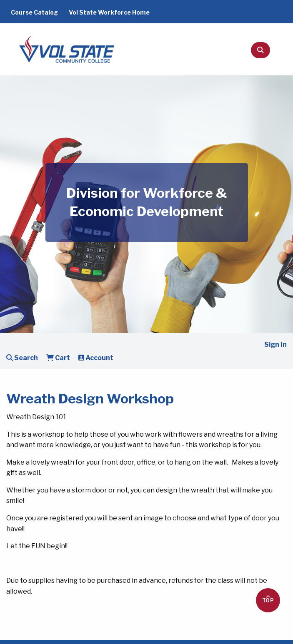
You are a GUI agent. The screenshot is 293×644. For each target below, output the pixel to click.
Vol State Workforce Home (109, 12)
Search (22, 358)
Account (96, 358)
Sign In (275, 344)
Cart (58, 358)
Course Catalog (34, 12)
